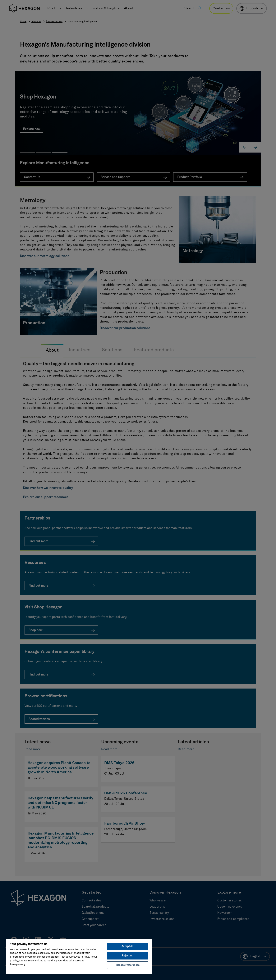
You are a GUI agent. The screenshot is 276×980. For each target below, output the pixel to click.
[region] (79, 956)
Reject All (128, 956)
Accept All (127, 946)
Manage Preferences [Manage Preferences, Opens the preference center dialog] (128, 965)
